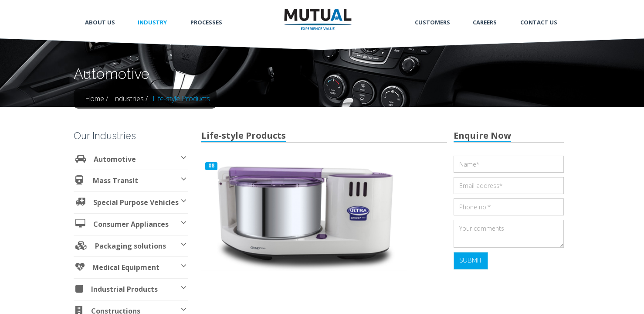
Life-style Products (181, 99)
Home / (97, 99)
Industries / (130, 99)
